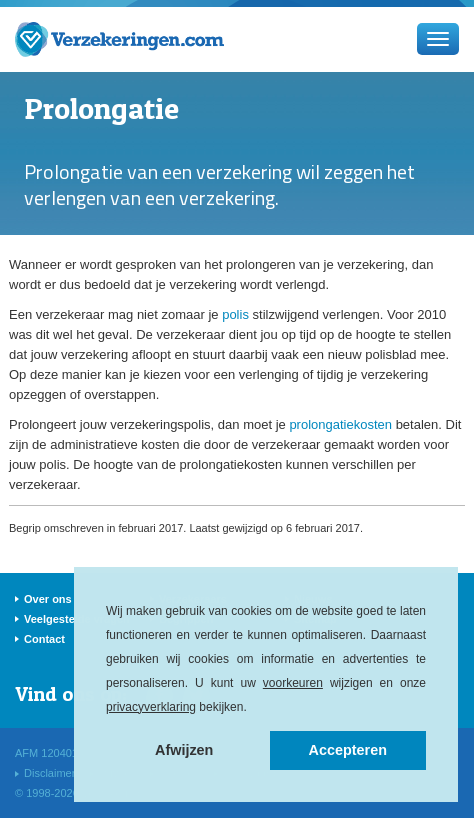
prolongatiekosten (340, 424)
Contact (44, 639)
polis (235, 314)
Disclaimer (49, 773)
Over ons (48, 599)
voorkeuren (293, 683)
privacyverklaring (151, 707)
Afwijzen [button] (184, 750)
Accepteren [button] (348, 750)
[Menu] (438, 39)
